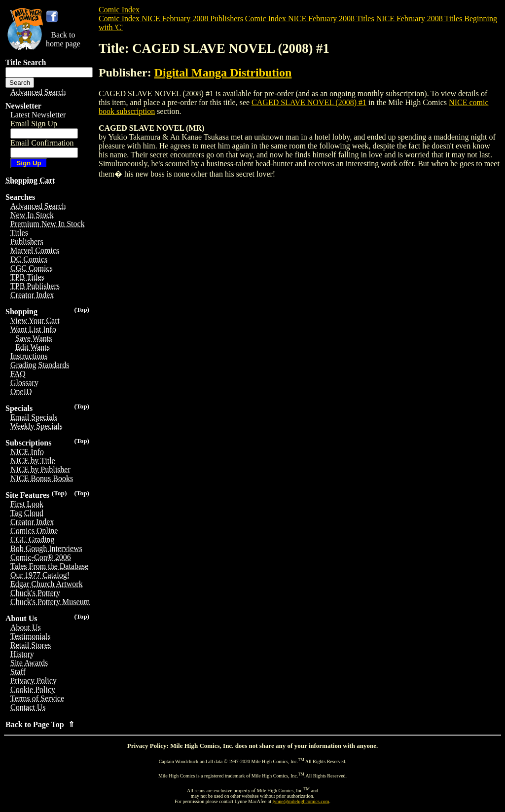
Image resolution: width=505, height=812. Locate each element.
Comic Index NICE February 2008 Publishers (171, 18)
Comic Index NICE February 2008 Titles (310, 18)
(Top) (82, 310)
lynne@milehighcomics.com (301, 801)
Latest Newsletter (38, 115)
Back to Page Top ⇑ (40, 724)
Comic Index (119, 10)
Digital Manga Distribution (223, 73)
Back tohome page (63, 39)
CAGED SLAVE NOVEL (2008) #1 (309, 102)
